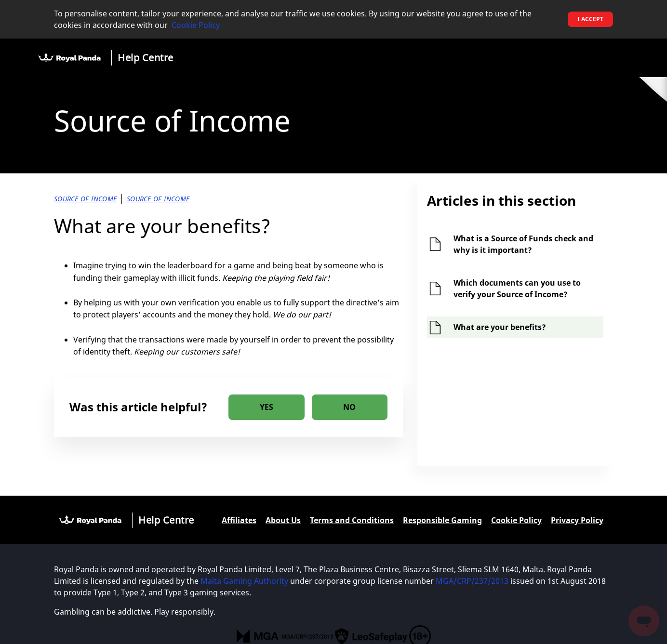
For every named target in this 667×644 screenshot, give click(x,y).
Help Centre (146, 58)
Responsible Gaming (442, 520)
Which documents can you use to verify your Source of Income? (517, 289)
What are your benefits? (500, 327)
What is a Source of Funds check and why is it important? (523, 244)
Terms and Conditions (352, 520)
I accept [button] (590, 19)
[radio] (267, 407)
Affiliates (239, 520)
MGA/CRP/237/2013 (472, 581)
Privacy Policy (577, 520)
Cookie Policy (196, 25)
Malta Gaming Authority (244, 581)
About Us (283, 520)
